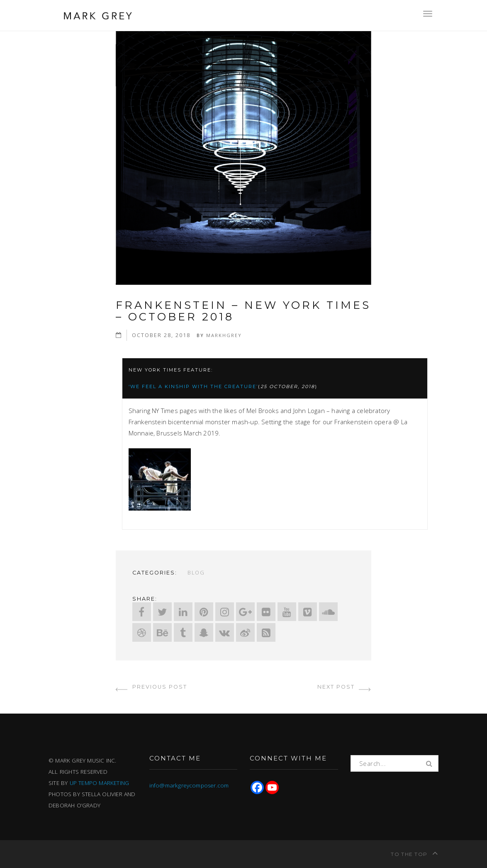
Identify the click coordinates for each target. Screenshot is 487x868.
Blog (196, 572)
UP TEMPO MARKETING (100, 783)
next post (344, 687)
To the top (415, 853)
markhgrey (224, 335)
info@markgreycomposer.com (189, 785)
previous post (151, 687)
